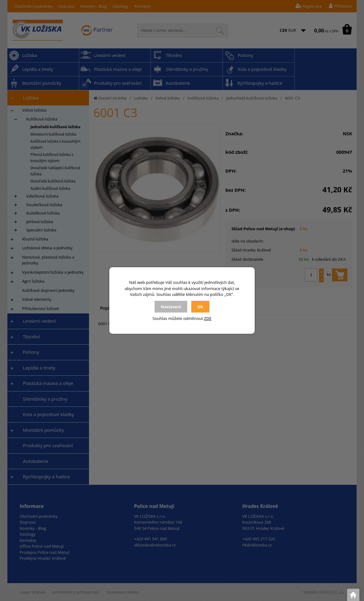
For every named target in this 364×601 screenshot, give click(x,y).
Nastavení (171, 307)
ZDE (208, 318)
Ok (200, 307)
